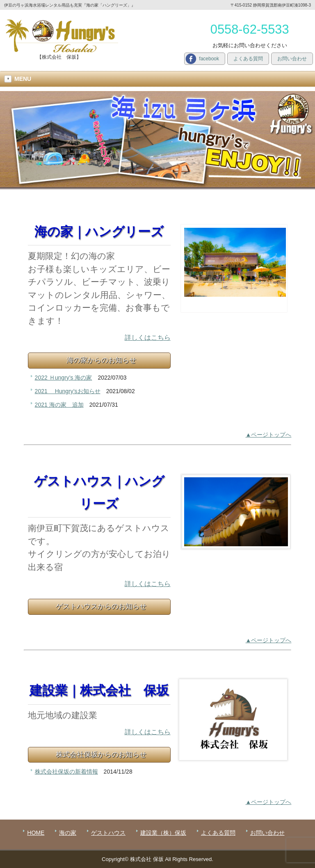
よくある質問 (248, 59)
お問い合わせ (292, 59)
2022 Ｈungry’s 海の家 (64, 378)
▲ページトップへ (269, 435)
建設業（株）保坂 (163, 833)
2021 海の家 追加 (59, 405)
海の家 (68, 833)
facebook (209, 59)
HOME (36, 833)
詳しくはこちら (148, 338)
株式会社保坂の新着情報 (66, 772)
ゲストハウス (108, 833)
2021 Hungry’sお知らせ (68, 391)
